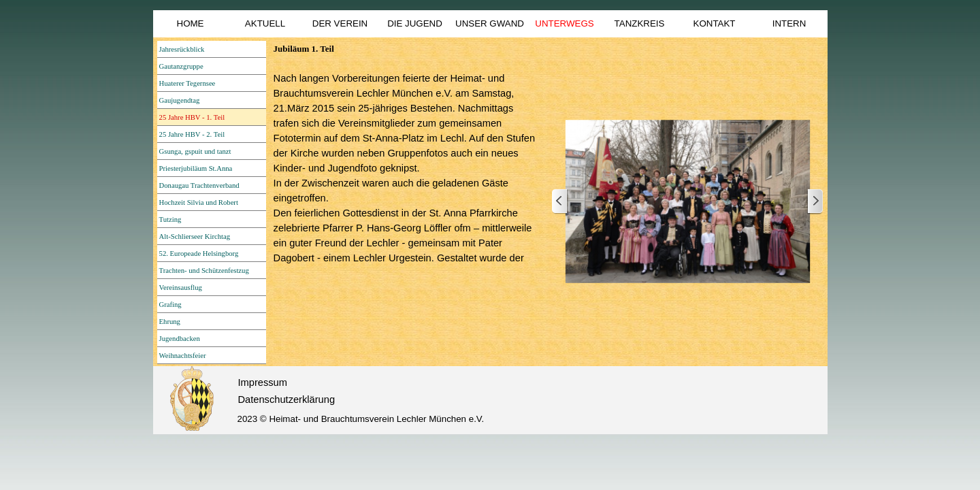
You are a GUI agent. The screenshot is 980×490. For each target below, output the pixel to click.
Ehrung (170, 322)
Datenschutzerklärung (287, 399)
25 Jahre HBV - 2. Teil (192, 134)
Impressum (263, 382)
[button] (688, 202)
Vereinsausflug (181, 288)
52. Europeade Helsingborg (199, 254)
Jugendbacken (180, 339)
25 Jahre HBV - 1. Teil (192, 117)
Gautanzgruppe (181, 66)
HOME (191, 23)
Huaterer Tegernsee (187, 83)
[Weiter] (815, 202)
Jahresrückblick (182, 49)
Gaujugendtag (180, 100)
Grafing (170, 305)
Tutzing (170, 219)
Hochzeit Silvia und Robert (199, 202)
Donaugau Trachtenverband (199, 185)
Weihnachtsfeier (183, 356)
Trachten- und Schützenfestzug (204, 271)
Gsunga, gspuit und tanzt (195, 151)
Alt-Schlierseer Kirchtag (195, 236)
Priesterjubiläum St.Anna (196, 168)
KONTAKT (715, 23)
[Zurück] (560, 202)
